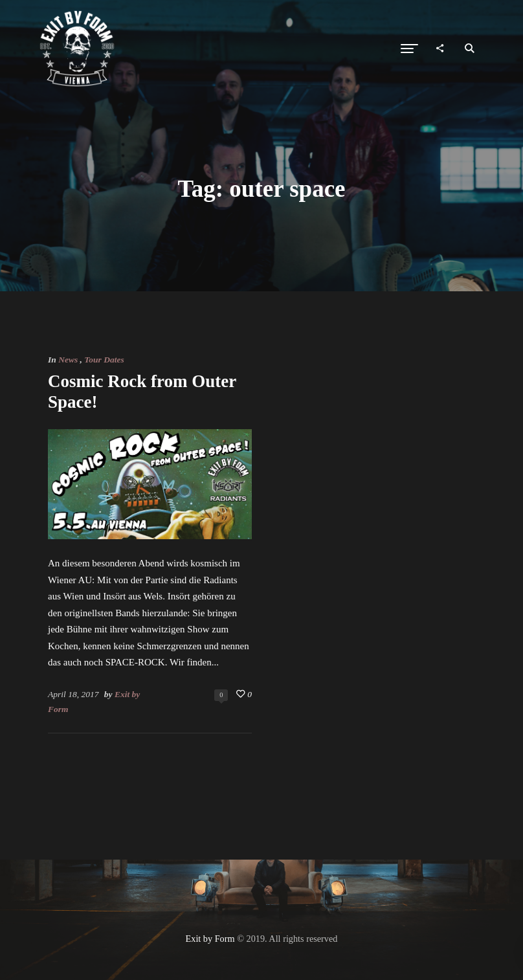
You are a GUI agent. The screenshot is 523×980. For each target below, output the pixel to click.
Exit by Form (210, 939)
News (68, 360)
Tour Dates (104, 360)
